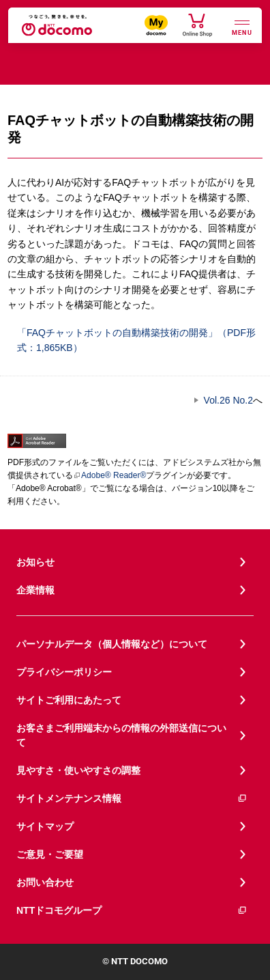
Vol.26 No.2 (228, 400)
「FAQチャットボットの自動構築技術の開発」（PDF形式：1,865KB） (132, 339)
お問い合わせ (45, 882)
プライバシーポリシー (64, 672)
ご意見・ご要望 (50, 854)
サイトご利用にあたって (69, 700)
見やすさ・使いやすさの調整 (78, 770)
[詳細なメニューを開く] (242, 26)
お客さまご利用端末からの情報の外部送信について (121, 735)
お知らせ (35, 562)
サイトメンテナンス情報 (132, 799)
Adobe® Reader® (109, 475)
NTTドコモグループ (132, 911)
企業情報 (35, 590)
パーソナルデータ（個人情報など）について (112, 644)
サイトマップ (45, 826)
